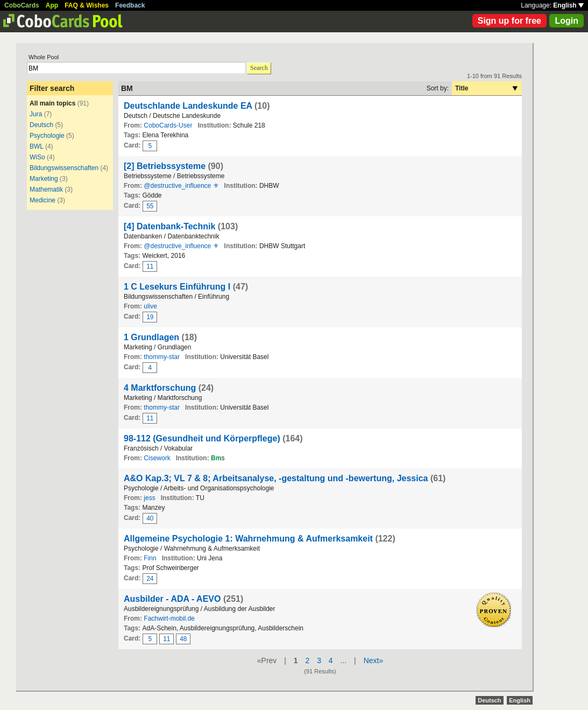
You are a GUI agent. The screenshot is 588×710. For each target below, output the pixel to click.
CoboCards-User (168, 125)
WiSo (37, 157)
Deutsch (41, 125)
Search (259, 68)
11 (150, 266)
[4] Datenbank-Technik (169, 226)
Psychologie (47, 136)
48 (183, 639)
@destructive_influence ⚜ (181, 186)
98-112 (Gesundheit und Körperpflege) (202, 438)
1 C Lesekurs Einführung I (178, 287)
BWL (37, 146)
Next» (374, 660)
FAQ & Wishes (87, 5)
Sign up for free (509, 21)
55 (150, 206)
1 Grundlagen (151, 337)
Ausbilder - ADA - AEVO (172, 599)
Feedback (130, 5)
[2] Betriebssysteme (165, 166)
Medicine (42, 200)
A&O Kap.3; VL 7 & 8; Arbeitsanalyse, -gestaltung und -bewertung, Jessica (276, 478)
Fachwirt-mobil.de (169, 618)
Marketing (44, 179)
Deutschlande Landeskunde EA (188, 106)
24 (150, 579)
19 (150, 317)
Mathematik (46, 189)
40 (150, 518)
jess (149, 498)
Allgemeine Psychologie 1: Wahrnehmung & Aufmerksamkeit (248, 539)
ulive (150, 306)
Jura (36, 114)
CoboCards (22, 5)
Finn (150, 558)
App (52, 5)
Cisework (157, 458)
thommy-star (162, 357)
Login (566, 21)
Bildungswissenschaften (64, 168)
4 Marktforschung (160, 388)
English (568, 5)
